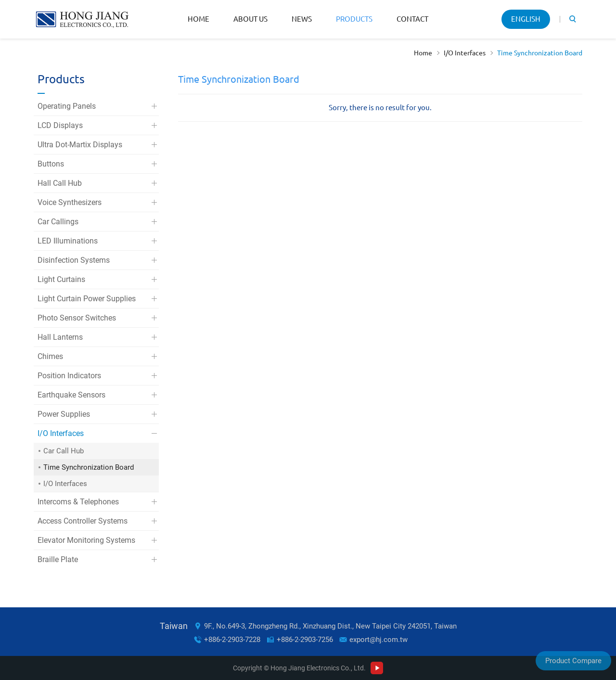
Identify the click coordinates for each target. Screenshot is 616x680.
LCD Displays (60, 125)
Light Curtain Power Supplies (87, 299)
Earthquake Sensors (71, 395)
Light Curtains (61, 279)
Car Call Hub (64, 451)
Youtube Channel (377, 668)
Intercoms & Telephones (78, 502)
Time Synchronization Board (540, 53)
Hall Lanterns (60, 337)
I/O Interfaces (465, 53)
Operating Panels (67, 106)
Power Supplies (64, 414)
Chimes (50, 356)
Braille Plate (58, 559)
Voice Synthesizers (70, 202)
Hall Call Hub (60, 183)
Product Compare (573, 661)
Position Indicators (69, 376)
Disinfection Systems (74, 260)
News (302, 19)
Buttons (51, 164)
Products (354, 19)
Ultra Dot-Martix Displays (80, 145)
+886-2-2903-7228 (232, 640)
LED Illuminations (68, 241)
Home (199, 19)
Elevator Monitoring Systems (86, 540)
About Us (250, 19)
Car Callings (58, 222)
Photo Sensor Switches (77, 318)
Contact (412, 19)
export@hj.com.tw (379, 640)
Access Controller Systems (83, 521)
